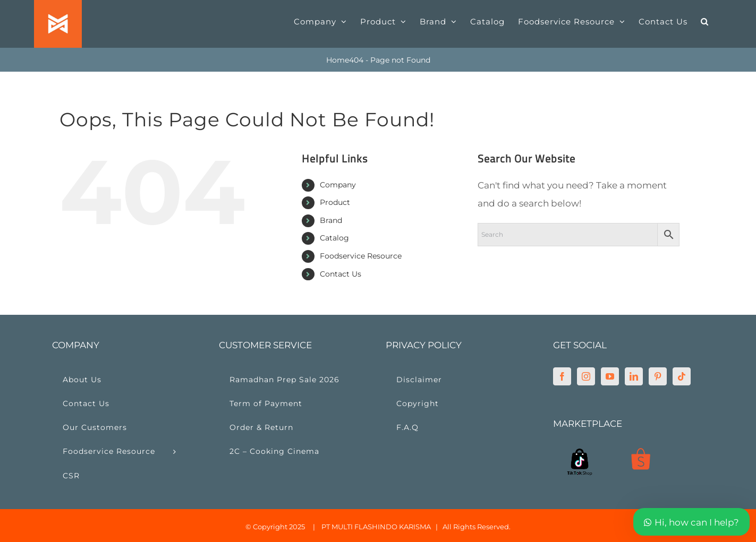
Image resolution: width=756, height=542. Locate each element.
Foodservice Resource (361, 256)
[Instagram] (586, 376)
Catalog (334, 238)
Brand (331, 220)
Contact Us (341, 274)
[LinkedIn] (634, 376)
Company (338, 185)
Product (335, 202)
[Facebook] (562, 376)
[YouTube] (610, 376)
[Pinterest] (658, 376)
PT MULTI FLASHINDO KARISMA (376, 527)
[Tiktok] (682, 376)
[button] (705, 21)
